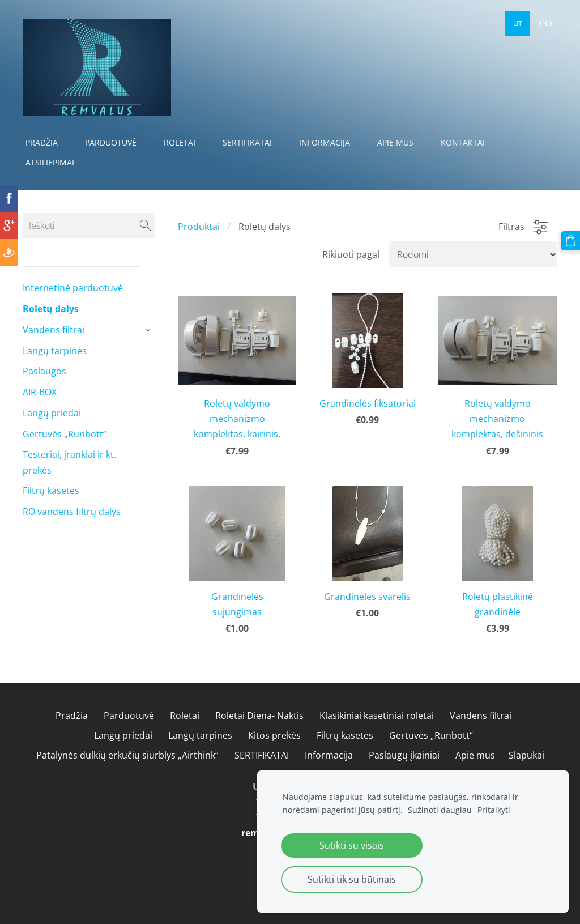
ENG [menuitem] (545, 24)
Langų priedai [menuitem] (52, 413)
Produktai (199, 227)
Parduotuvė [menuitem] (111, 142)
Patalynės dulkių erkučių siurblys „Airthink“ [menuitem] (127, 755)
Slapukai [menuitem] (526, 755)
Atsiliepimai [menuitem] (50, 162)
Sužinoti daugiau (440, 810)
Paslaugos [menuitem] (44, 371)
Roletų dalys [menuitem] (51, 309)
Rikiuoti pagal (351, 254)
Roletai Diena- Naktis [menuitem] (259, 716)
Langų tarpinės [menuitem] (55, 351)
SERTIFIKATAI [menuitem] (247, 142)
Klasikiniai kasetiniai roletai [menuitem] (377, 716)
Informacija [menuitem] (325, 142)
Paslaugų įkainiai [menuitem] (404, 755)
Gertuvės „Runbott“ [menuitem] (65, 434)
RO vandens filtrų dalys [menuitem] (72, 512)
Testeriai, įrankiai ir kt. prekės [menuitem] (69, 462)
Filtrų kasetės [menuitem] (51, 491)
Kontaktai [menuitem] (463, 142)
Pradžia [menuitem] (42, 142)
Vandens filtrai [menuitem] (54, 330)
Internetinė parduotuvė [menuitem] (73, 288)
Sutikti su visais (352, 845)
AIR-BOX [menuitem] (40, 392)
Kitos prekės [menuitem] (274, 735)
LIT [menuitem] (518, 24)
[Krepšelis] (570, 241)
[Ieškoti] (89, 225)
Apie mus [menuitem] (395, 142)
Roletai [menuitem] (180, 142)
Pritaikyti (494, 810)
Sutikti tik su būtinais (352, 879)
